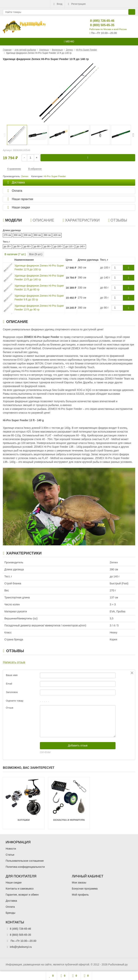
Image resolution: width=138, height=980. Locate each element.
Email (9, 684)
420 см (57, 235)
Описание (42, 220)
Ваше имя (12, 675)
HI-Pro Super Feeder (55, 176)
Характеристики (81, 220)
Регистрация (76, 4)
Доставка (11, 901)
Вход (57, 4)
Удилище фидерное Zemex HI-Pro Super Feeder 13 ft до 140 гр (39, 278)
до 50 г (17, 246)
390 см (47, 235)
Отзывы (118, 220)
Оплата (10, 907)
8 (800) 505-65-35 (99, 25)
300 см (17, 235)
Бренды (10, 913)
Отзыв (10, 708)
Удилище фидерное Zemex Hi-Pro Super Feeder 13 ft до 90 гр (39, 308)
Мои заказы (79, 883)
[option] (17, 135)
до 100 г (58, 246)
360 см (37, 235)
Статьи (10, 855)
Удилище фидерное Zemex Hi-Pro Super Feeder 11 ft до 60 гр (39, 288)
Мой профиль (80, 895)
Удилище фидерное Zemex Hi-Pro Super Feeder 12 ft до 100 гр (39, 267)
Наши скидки (14, 883)
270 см (7, 235)
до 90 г (47, 246)
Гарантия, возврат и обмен (22, 895)
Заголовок (12, 692)
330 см (27, 235)
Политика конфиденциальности (25, 867)
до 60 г (27, 246)
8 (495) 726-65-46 (99, 21)
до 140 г (81, 246)
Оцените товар (15, 701)
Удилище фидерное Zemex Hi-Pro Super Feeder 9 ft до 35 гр (39, 298)
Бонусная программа (85, 889)
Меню (69, 41)
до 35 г (7, 246)
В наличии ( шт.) (15, 254)
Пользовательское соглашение (25, 861)
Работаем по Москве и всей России (108, 29)
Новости (11, 849)
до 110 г (69, 246)
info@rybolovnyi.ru (21, 947)
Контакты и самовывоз (20, 889)
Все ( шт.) (36, 254)
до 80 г (37, 246)
